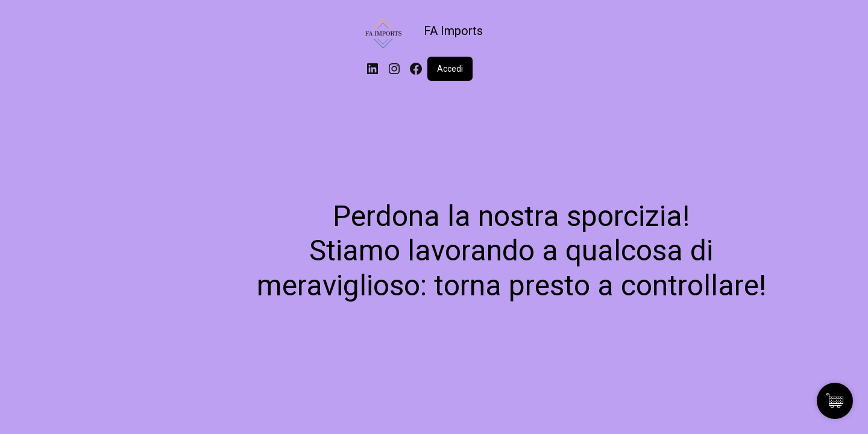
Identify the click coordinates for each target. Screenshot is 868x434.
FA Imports (453, 31)
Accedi (450, 69)
